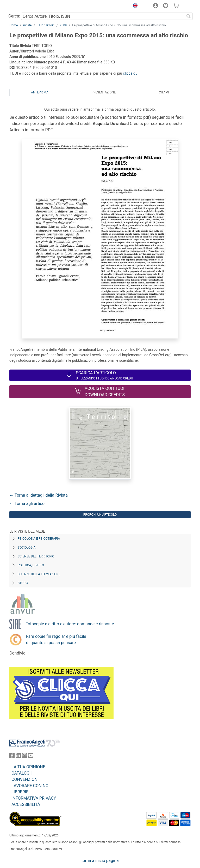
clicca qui (131, 73)
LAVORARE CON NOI (30, 786)
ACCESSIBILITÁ (26, 804)
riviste (27, 25)
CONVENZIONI (25, 779)
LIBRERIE (20, 792)
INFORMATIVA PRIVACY (34, 798)
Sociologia (27, 548)
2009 (63, 25)
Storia (23, 583)
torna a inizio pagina (100, 861)
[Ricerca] (189, 16)
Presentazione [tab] (104, 92)
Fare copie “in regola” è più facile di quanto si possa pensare (56, 640)
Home (14, 25)
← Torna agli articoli (28, 504)
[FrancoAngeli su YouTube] (31, 756)
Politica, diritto (31, 565)
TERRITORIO (46, 25)
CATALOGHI (23, 773)
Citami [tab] (164, 92)
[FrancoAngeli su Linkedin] (18, 756)
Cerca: (14, 16)
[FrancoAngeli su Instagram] (24, 756)
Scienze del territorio (36, 556)
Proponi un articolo (100, 515)
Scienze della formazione (39, 574)
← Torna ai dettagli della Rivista (39, 495)
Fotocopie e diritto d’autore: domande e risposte (70, 624)
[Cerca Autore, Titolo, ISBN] (103, 16)
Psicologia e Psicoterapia (39, 539)
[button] (134, 6)
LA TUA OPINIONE (28, 767)
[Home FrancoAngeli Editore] (27, 6)
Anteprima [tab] (40, 92)
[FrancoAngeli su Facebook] (12, 756)
